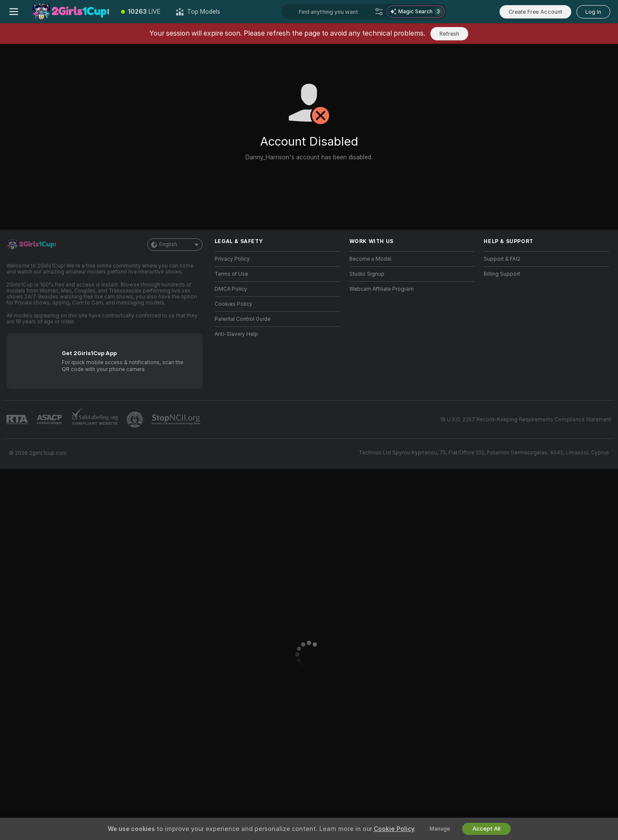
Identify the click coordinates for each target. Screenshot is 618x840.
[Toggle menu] (14, 12)
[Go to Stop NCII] (177, 420)
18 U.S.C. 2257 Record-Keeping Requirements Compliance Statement (526, 420)
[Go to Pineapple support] (136, 420)
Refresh (449, 34)
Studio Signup (367, 274)
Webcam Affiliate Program (382, 289)
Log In (593, 12)
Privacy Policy (232, 259)
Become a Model (370, 259)
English (175, 245)
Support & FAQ (502, 259)
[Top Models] (198, 12)
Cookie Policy (394, 829)
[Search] (379, 12)
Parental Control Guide (242, 319)
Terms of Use (231, 274)
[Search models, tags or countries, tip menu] (335, 12)
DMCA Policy (231, 289)
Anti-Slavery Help (236, 334)
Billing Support (502, 274)
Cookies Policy (233, 304)
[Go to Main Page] (70, 12)
